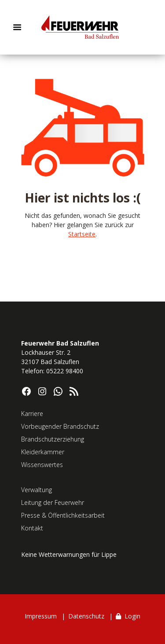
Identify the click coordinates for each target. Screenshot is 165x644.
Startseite (82, 234)
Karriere (32, 414)
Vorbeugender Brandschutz (60, 426)
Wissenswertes (42, 465)
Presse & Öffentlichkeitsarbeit (63, 515)
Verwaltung (37, 490)
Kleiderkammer (43, 452)
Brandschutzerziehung (53, 439)
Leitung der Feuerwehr (53, 502)
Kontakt (32, 528)
